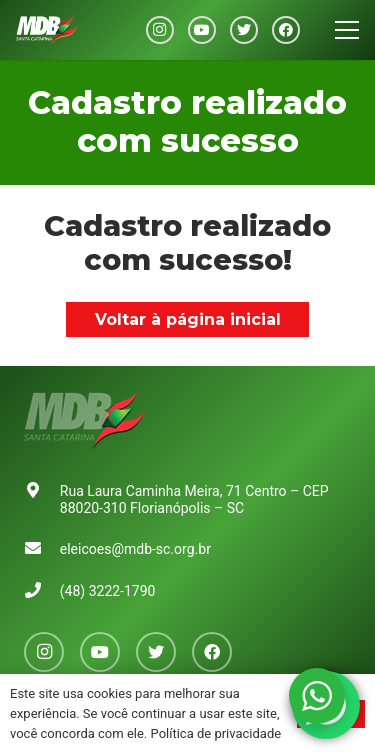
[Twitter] (244, 30)
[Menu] (347, 30)
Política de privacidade (216, 733)
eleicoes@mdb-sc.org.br (135, 549)
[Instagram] (160, 30)
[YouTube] (202, 30)
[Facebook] (286, 30)
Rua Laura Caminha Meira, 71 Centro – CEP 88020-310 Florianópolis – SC (194, 499)
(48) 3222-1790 (108, 591)
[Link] (47, 30)
